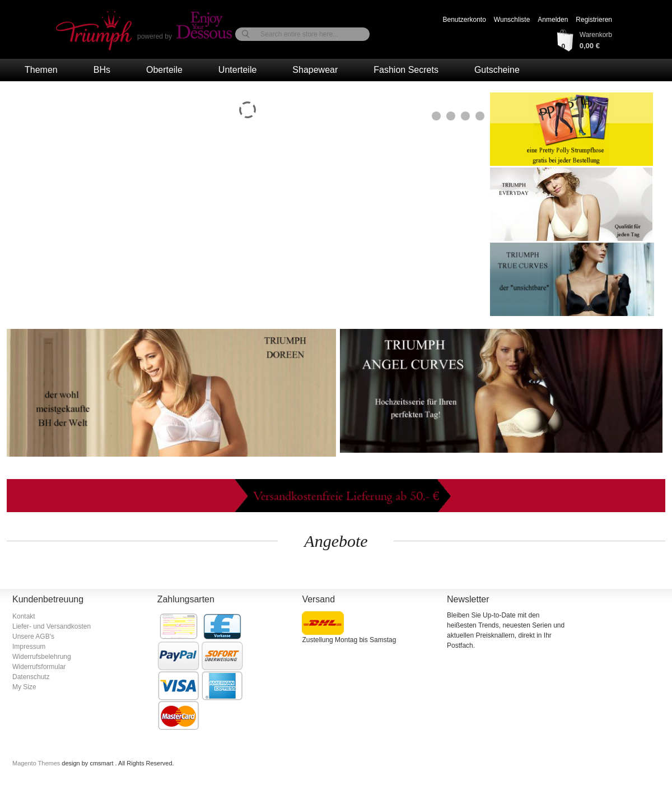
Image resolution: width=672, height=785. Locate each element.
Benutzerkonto (464, 20)
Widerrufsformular (39, 667)
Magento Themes (37, 763)
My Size (24, 687)
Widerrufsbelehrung (42, 657)
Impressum (29, 647)
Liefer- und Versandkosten (52, 626)
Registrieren (594, 20)
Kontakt (24, 616)
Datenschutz (31, 677)
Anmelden (553, 20)
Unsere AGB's (33, 637)
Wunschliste (512, 20)
